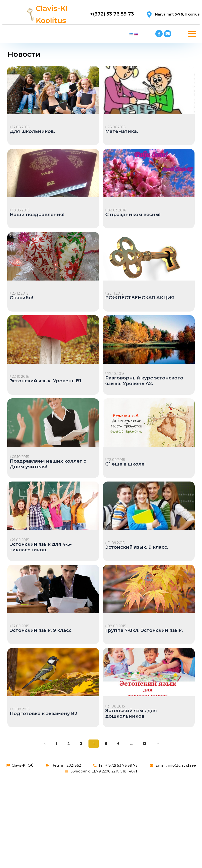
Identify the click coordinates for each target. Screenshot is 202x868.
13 (145, 744)
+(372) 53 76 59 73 (111, 14)
